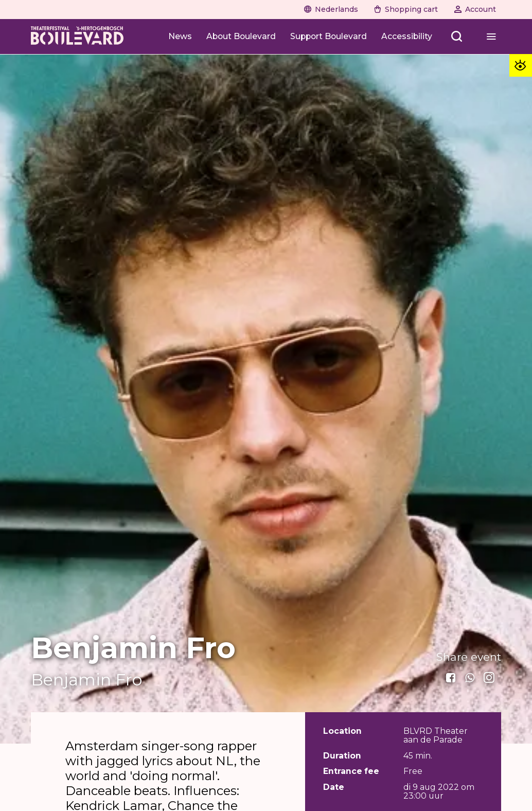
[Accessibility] (407, 36)
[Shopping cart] (406, 9)
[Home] (77, 37)
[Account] (475, 9)
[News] (180, 36)
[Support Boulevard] (329, 36)
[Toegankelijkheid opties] (521, 65)
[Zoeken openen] (457, 36)
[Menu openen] (491, 36)
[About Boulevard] (241, 36)
